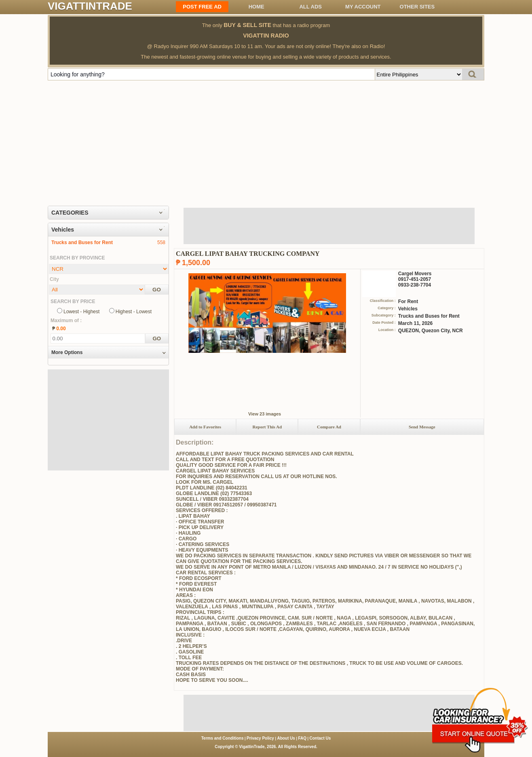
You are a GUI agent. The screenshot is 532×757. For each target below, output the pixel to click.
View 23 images (265, 414)
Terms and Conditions (223, 738)
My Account (363, 7)
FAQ (302, 738)
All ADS (310, 7)
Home (256, 7)
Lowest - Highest (81, 312)
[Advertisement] (266, 141)
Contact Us (320, 738)
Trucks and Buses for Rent (82, 242)
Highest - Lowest (134, 312)
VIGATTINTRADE (90, 6)
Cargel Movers (415, 274)
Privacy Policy (260, 738)
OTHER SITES (417, 7)
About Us (286, 738)
